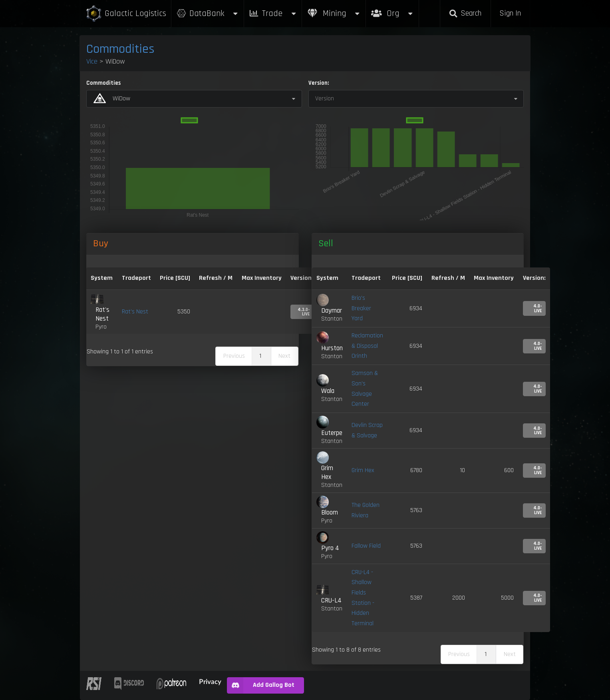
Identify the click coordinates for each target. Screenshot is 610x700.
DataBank (207, 13)
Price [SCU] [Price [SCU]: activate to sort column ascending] (407, 278)
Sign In (510, 13)
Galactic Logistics (126, 14)
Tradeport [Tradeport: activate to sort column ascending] (136, 278)
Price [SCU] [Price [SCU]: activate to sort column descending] (175, 278)
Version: (319, 83)
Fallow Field (366, 546)
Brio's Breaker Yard (361, 308)
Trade (273, 13)
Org (392, 9)
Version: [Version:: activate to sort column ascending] (302, 278)
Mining (334, 13)
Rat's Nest (135, 312)
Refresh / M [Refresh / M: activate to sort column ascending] (216, 278)
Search (465, 13)
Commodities (120, 49)
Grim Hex (363, 470)
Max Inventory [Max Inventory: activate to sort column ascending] (262, 278)
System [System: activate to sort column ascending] (102, 278)
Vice (92, 61)
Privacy (210, 681)
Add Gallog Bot (261, 685)
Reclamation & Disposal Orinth (367, 346)
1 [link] (260, 356)
